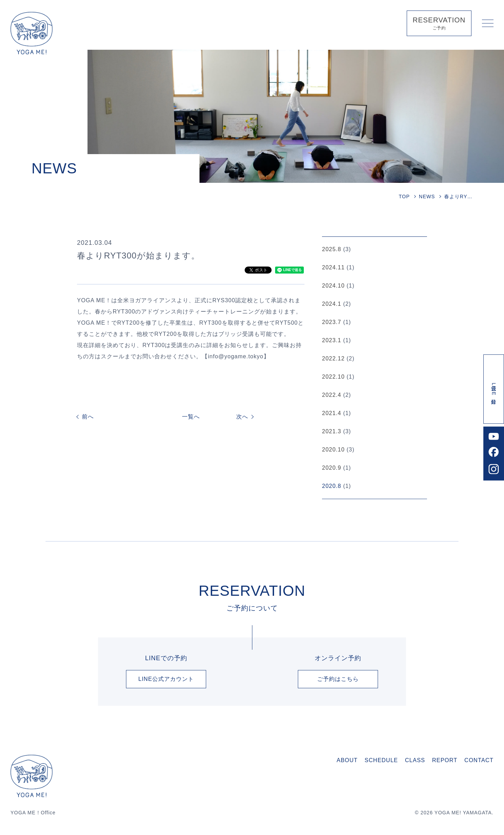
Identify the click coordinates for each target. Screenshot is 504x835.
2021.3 (332, 432)
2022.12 (333, 359)
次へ (242, 417)
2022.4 (332, 396)
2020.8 (332, 487)
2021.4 (332, 414)
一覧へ (191, 417)
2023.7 (332, 323)
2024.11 (333, 268)
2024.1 (332, 305)
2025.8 (332, 250)
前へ (88, 417)
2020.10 (333, 450)
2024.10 (333, 286)
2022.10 (333, 377)
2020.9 (332, 468)
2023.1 (332, 341)
